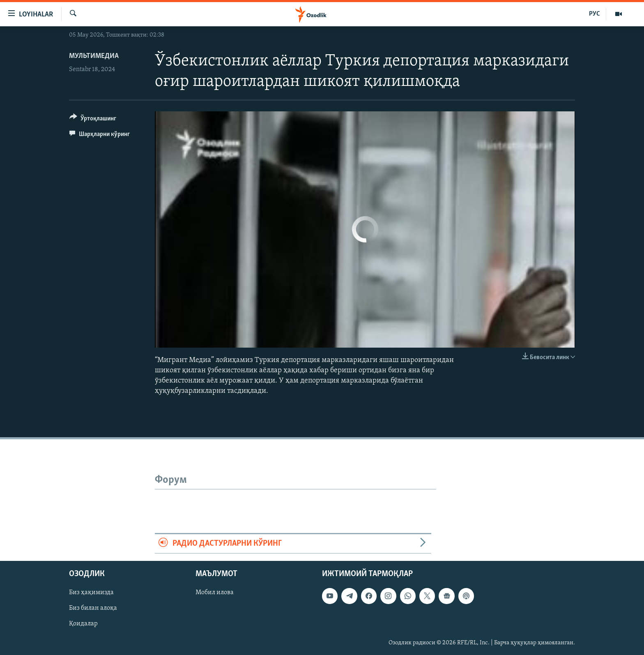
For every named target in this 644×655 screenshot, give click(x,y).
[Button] (93, 120)
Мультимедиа (94, 56)
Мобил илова (215, 593)
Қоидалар (83, 624)
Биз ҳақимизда (91, 593)
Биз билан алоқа (93, 608)
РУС (595, 14)
